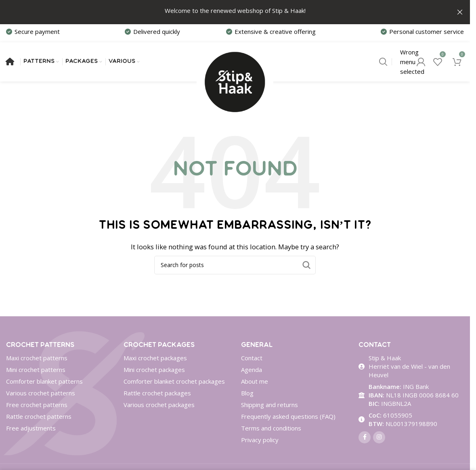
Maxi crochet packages (155, 359)
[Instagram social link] (379, 439)
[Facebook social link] (365, 439)
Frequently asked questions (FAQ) (288, 418)
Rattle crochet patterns (39, 418)
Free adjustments (31, 429)
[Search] (383, 63)
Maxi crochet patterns (37, 359)
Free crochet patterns (37, 406)
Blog (247, 394)
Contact (252, 359)
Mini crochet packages (154, 371)
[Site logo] (235, 62)
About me (255, 382)
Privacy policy (260, 441)
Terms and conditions (271, 429)
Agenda (252, 371)
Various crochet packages (159, 406)
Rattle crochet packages (157, 394)
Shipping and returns (269, 406)
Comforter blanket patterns (44, 382)
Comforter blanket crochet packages (174, 382)
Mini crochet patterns (36, 371)
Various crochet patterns (41, 394)
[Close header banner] (460, 12)
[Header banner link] (235, 12)
